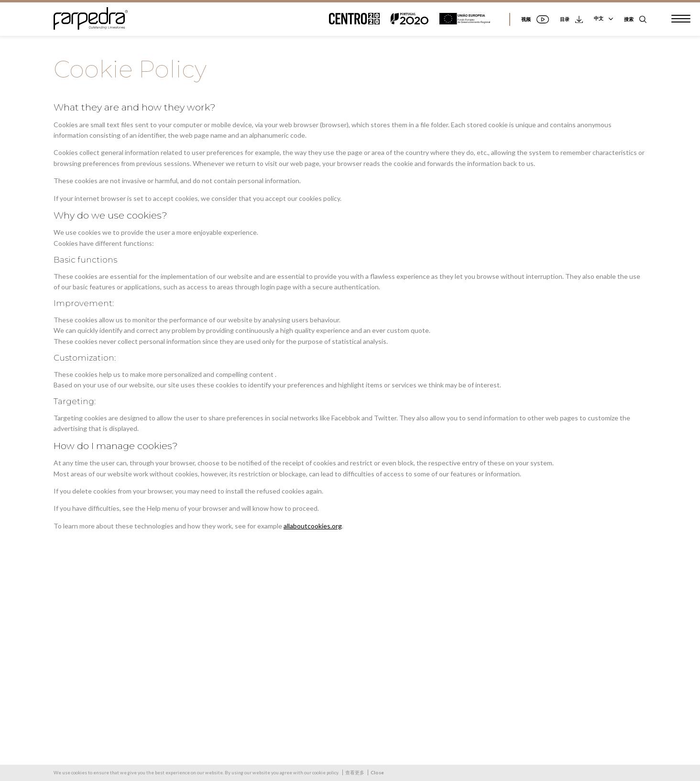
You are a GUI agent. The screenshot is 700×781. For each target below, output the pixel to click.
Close (377, 772)
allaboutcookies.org (313, 526)
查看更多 (355, 772)
